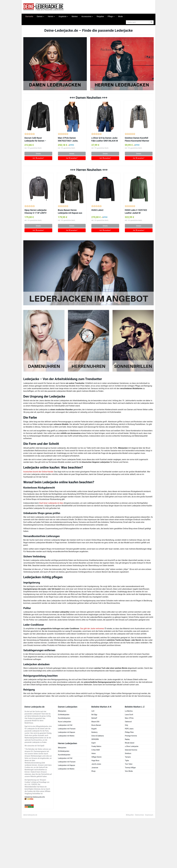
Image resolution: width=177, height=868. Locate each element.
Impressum (149, 815)
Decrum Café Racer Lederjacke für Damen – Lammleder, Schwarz (35, 140)
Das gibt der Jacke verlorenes (92, 629)
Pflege (111, 16)
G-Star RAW (96, 750)
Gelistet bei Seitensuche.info (35, 797)
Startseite (29, 16)
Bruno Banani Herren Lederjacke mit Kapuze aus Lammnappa (70, 212)
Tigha (127, 760)
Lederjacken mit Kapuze (67, 732)
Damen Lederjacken (68, 707)
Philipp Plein (129, 732)
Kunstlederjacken (64, 718)
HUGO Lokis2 (97, 210)
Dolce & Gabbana (98, 736)
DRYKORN (95, 739)
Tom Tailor (129, 764)
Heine (94, 753)
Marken (75, 16)
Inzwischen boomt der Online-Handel (38, 472)
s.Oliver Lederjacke (132, 746)
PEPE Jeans (129, 729)
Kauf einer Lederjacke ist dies (51, 503)
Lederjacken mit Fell (65, 725)
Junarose (95, 768)
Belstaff (94, 718)
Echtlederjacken (64, 715)
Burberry (95, 732)
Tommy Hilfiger (130, 768)
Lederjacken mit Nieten (66, 736)
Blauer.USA (95, 722)
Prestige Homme (131, 736)
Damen (41, 16)
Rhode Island (130, 743)
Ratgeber (100, 16)
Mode (120, 16)
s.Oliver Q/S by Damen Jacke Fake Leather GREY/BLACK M (105, 139)
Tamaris (128, 757)
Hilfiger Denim (97, 757)
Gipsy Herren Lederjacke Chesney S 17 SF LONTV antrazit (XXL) (36, 212)
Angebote (63, 16)
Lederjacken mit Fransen (67, 729)
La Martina (129, 711)
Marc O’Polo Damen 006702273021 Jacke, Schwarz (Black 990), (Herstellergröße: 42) (68, 140)
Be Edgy (94, 715)
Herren (51, 16)
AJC (93, 711)
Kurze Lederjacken (65, 722)
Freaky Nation (96, 746)
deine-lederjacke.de (30, 815)
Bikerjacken (62, 711)
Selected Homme (131, 750)
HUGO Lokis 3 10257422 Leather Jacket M (136, 212)
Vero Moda (129, 771)
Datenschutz (139, 815)
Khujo (94, 771)
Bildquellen (130, 815)
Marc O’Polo (129, 718)
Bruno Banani (96, 725)
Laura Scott (129, 715)
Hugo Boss (95, 760)
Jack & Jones (96, 764)
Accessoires (87, 16)
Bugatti (94, 729)
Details (38, 154)
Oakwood (128, 722)
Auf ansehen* (38, 158)
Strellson (128, 753)
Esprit (94, 743)
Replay (127, 739)
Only (127, 725)
